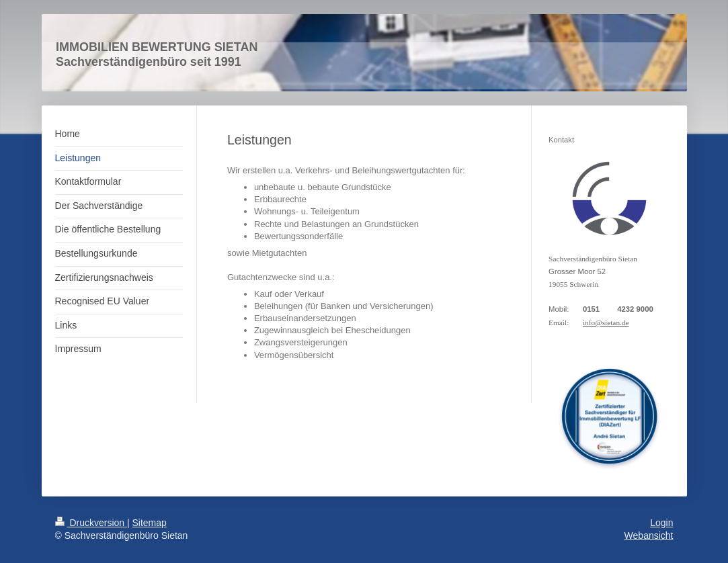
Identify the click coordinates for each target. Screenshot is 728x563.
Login (661, 523)
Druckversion (91, 523)
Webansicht (649, 535)
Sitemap (150, 523)
